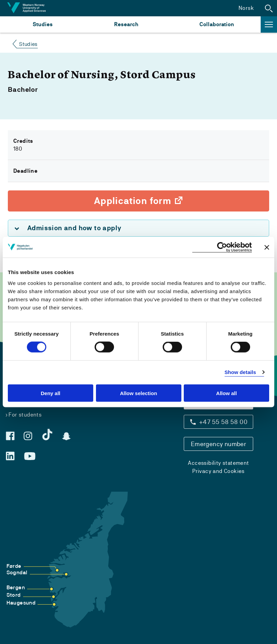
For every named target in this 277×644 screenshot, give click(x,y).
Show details (240, 372)
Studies (43, 24)
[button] (269, 8)
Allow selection (138, 393)
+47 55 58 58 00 (223, 422)
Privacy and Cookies (218, 471)
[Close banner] (267, 247)
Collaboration (217, 24)
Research (126, 24)
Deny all (51, 393)
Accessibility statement (218, 463)
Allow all (226, 393)
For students (25, 415)
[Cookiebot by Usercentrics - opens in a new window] (222, 247)
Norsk (246, 8)
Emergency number (218, 444)
